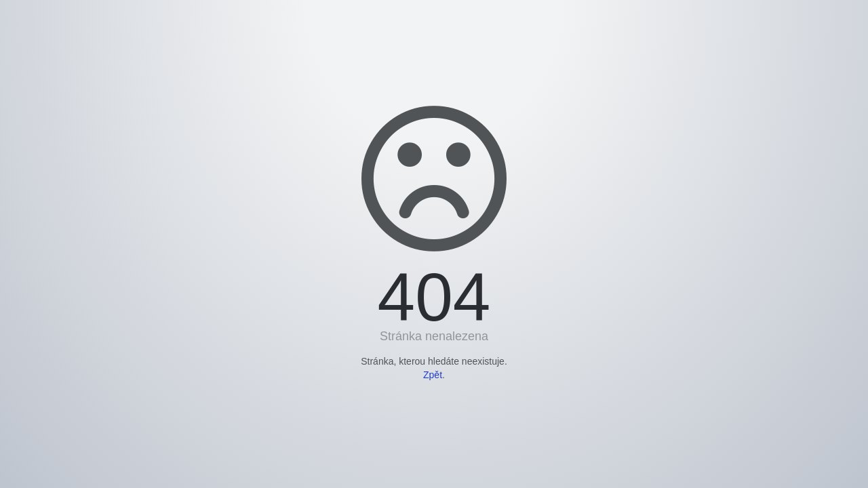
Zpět (433, 375)
